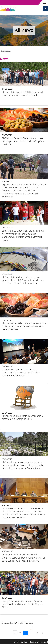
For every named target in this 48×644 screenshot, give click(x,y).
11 (21, 633)
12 (26, 633)
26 (38, 633)
